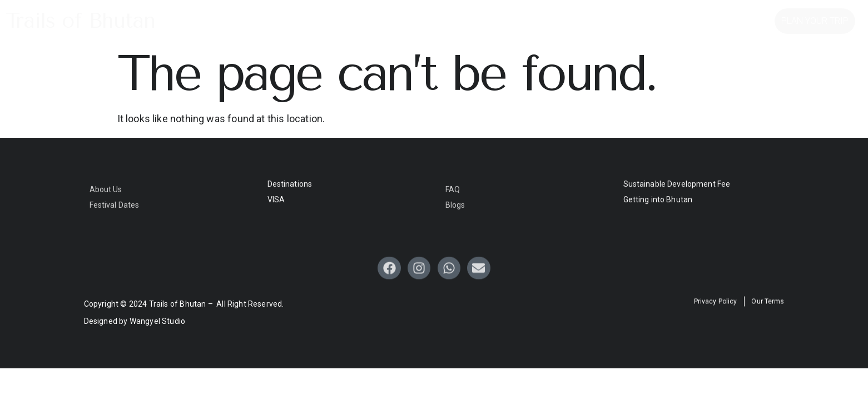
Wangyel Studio (158, 321)
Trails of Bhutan (80, 21)
